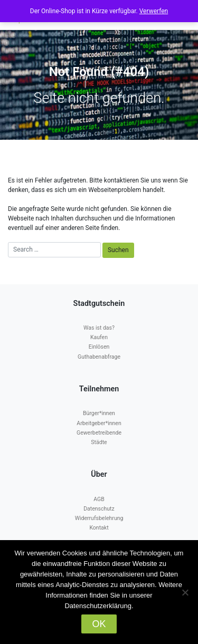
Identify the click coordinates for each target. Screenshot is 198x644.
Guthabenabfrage (99, 357)
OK (99, 624)
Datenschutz (99, 509)
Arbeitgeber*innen (99, 423)
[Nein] (185, 592)
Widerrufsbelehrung (99, 518)
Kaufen (99, 337)
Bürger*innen (99, 413)
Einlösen (99, 347)
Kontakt (99, 528)
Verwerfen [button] (154, 11)
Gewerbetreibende (99, 433)
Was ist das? (99, 328)
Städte (99, 442)
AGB (99, 499)
